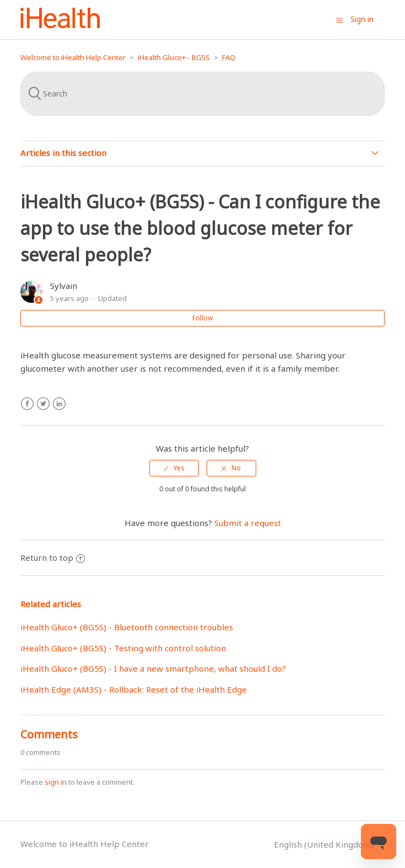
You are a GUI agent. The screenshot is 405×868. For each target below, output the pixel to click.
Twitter (43, 404)
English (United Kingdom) (325, 844)
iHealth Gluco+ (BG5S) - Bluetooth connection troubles (127, 627)
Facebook (27, 404)
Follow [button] (202, 318)
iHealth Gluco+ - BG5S (174, 57)
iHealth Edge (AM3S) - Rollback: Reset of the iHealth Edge (134, 689)
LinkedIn (59, 404)
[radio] (174, 468)
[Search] (203, 94)
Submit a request (248, 523)
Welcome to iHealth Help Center (73, 57)
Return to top (53, 558)
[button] (339, 20)
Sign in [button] (362, 19)
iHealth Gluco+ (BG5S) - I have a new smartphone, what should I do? (153, 668)
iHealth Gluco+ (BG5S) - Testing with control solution (123, 648)
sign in (56, 782)
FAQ (229, 57)
